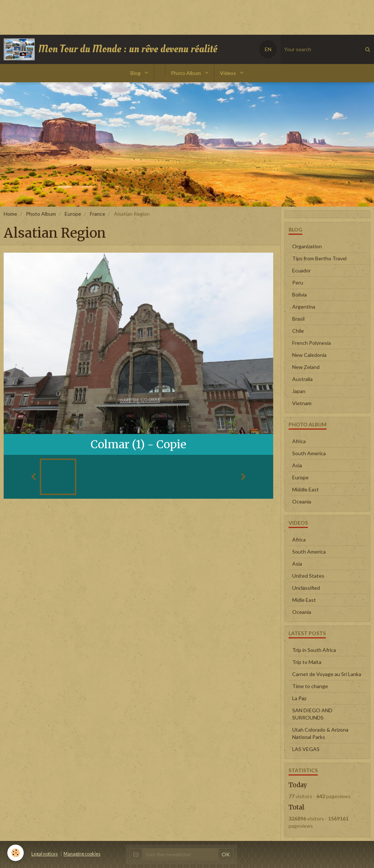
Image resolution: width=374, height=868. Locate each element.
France (98, 214)
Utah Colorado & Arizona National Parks (320, 733)
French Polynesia (312, 343)
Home (10, 214)
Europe (73, 214)
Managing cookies (82, 854)
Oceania (302, 501)
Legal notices (45, 854)
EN (268, 49)
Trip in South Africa (314, 650)
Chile (298, 331)
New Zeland (306, 367)
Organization (307, 246)
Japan (299, 391)
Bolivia (299, 295)
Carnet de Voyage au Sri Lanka (327, 674)
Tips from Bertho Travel (319, 258)
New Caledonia (309, 355)
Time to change (310, 686)
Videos (228, 73)
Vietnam (302, 403)
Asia (297, 465)
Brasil (298, 319)
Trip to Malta (307, 662)
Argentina (304, 307)
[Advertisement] (133, 16)
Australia (302, 379)
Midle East (304, 600)
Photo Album (186, 73)
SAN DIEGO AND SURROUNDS (312, 714)
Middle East (306, 489)
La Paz (299, 698)
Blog (136, 73)
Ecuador (302, 270)
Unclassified (306, 588)
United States (308, 576)
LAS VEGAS (306, 749)
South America (309, 453)
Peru (298, 282)
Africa (299, 441)
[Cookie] (16, 853)
